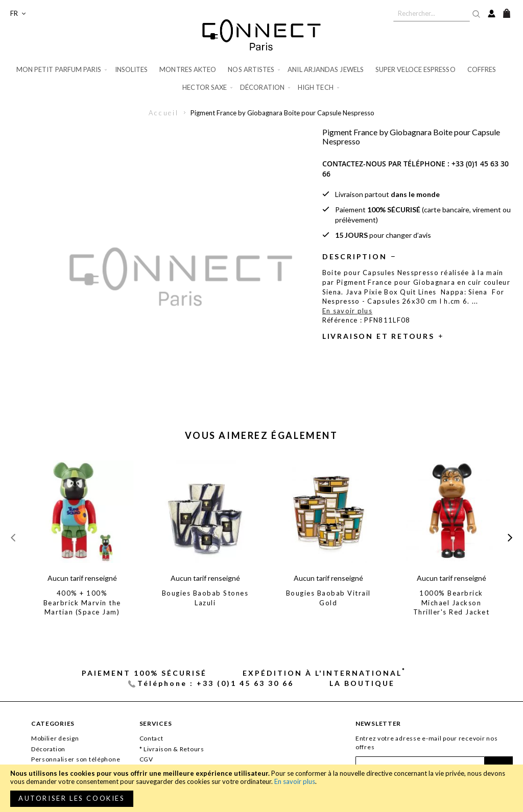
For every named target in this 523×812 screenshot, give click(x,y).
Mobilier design (55, 738)
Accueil (164, 113)
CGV (146, 759)
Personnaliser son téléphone (76, 759)
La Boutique (362, 683)
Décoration (48, 749)
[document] (261, 788)
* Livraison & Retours (172, 749)
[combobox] (432, 13)
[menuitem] (63, 70)
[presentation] (510, 537)
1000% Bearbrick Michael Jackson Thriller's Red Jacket (451, 602)
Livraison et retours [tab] (378, 336)
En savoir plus (295, 781)
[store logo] (261, 35)
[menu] (261, 79)
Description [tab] (355, 256)
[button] (18, 14)
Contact (151, 738)
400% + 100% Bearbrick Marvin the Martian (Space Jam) (82, 602)
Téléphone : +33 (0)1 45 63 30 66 (216, 683)
